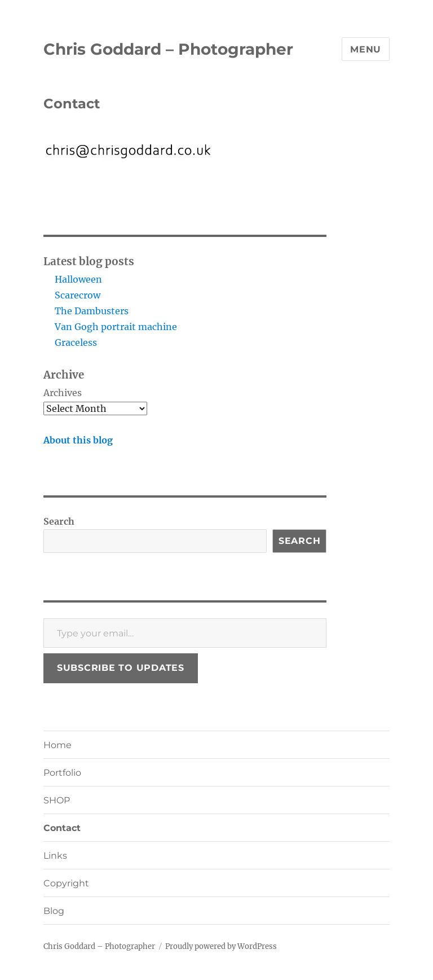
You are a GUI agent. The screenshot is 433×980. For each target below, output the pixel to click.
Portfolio (62, 773)
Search (59, 521)
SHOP (57, 800)
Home (58, 745)
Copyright (66, 883)
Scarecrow (78, 295)
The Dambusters (92, 311)
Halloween (78, 279)
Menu (366, 49)
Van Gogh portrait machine (116, 327)
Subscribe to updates (121, 668)
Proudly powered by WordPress (221, 946)
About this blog (78, 440)
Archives (63, 393)
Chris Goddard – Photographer (168, 49)
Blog (54, 911)
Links (55, 856)
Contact (62, 828)
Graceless (76, 342)
